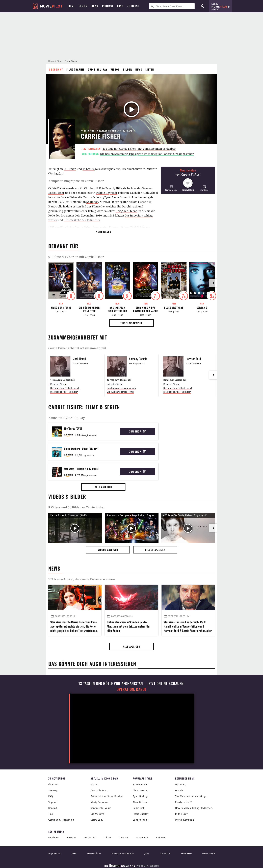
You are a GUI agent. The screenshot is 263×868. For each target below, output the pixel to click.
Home (51, 61)
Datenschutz (94, 853)
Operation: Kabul (131, 689)
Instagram (90, 837)
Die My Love (97, 814)
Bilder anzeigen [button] (155, 550)
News (139, 69)
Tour (51, 814)
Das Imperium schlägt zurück (117, 309)
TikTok (108, 837)
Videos (115, 69)
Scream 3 (202, 308)
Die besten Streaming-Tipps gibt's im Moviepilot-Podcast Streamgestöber (147, 154)
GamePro (186, 853)
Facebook (54, 837)
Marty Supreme (99, 802)
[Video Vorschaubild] (75, 529)
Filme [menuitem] (71, 6)
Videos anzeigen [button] (108, 550)
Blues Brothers (174, 308)
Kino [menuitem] (120, 6)
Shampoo (92, 202)
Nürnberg (181, 784)
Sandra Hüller (141, 820)
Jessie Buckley (141, 814)
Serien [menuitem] (83, 6)
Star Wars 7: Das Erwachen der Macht (146, 309)
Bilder (127, 69)
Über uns (54, 784)
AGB (74, 853)
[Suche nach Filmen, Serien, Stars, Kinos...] (172, 6)
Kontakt (53, 808)
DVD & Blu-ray (98, 69)
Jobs (147, 853)
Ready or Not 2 (183, 802)
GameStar (165, 853)
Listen (150, 69)
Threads (124, 837)
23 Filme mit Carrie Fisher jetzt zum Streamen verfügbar (139, 149)
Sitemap (53, 790)
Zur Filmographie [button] (131, 323)
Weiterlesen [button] (103, 232)
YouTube (72, 837)
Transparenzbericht (123, 853)
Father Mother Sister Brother (107, 796)
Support (53, 802)
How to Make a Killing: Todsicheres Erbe (195, 808)
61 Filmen (70, 169)
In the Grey (181, 814)
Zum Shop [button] (137, 431)
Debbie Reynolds (107, 193)
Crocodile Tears (99, 790)
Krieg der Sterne (126, 211)
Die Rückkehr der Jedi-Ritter (82, 220)
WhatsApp (142, 837)
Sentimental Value (101, 808)
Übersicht (56, 69)
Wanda (179, 790)
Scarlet (94, 784)
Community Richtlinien (61, 820)
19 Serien (89, 169)
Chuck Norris (140, 790)
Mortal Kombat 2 (185, 820)
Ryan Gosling (140, 796)
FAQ (51, 796)
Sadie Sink (139, 808)
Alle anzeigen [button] (103, 487)
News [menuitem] (95, 6)
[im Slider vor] (213, 283)
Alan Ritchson (141, 802)
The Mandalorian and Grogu (191, 796)
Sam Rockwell (140, 784)
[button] (171, 188)
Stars (60, 61)
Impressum (55, 853)
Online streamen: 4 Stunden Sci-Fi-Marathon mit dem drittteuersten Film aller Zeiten (128, 626)
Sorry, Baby (97, 820)
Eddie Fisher (56, 193)
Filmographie (75, 69)
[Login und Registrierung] (202, 6)
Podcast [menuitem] (108, 6)
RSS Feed (161, 837)
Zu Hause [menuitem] (133, 6)
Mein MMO (208, 853)
